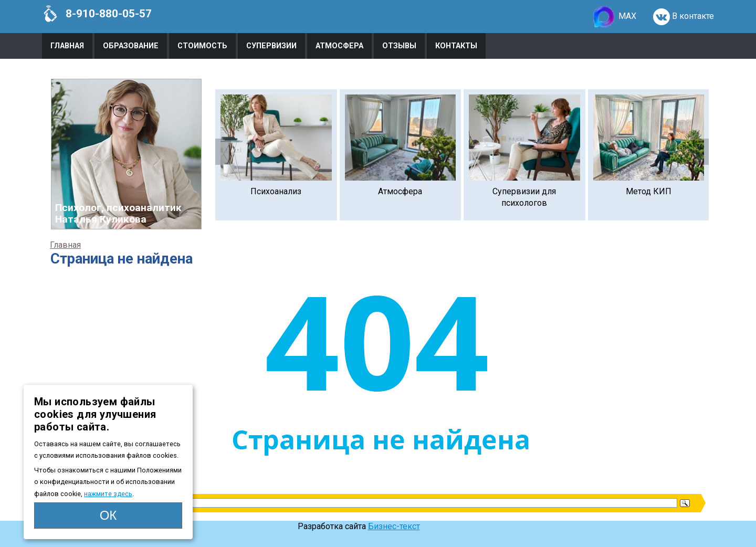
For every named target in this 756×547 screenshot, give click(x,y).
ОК (108, 515)
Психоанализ (276, 191)
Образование (131, 46)
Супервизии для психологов (524, 197)
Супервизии (271, 46)
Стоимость (202, 46)
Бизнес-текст (394, 526)
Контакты (456, 46)
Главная (67, 46)
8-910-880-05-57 (97, 14)
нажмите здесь (108, 494)
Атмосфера (339, 46)
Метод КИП (649, 191)
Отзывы (399, 46)
